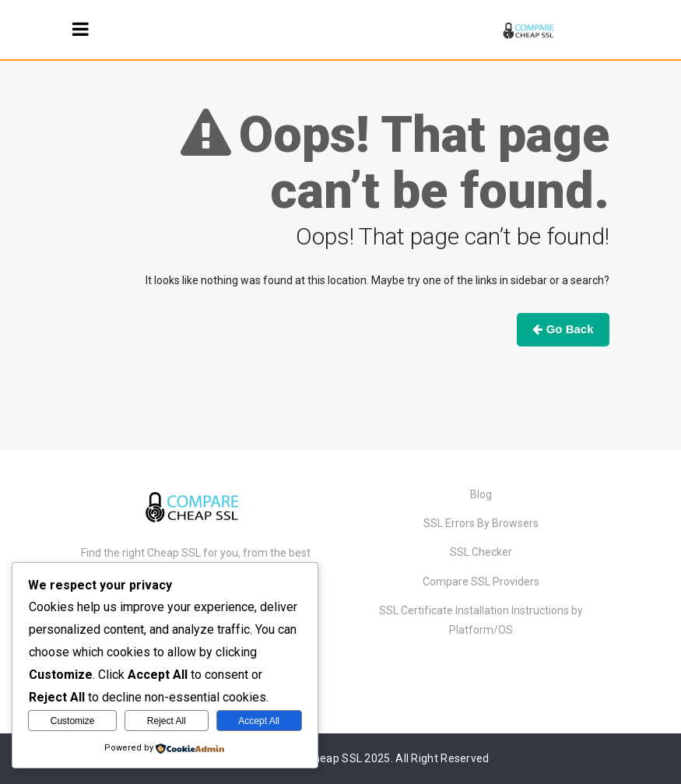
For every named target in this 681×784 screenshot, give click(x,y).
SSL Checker (481, 552)
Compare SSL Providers (481, 582)
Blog (481, 494)
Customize (73, 721)
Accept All (259, 721)
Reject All (167, 721)
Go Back (563, 329)
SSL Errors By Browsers (481, 523)
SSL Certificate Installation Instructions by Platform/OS (481, 620)
